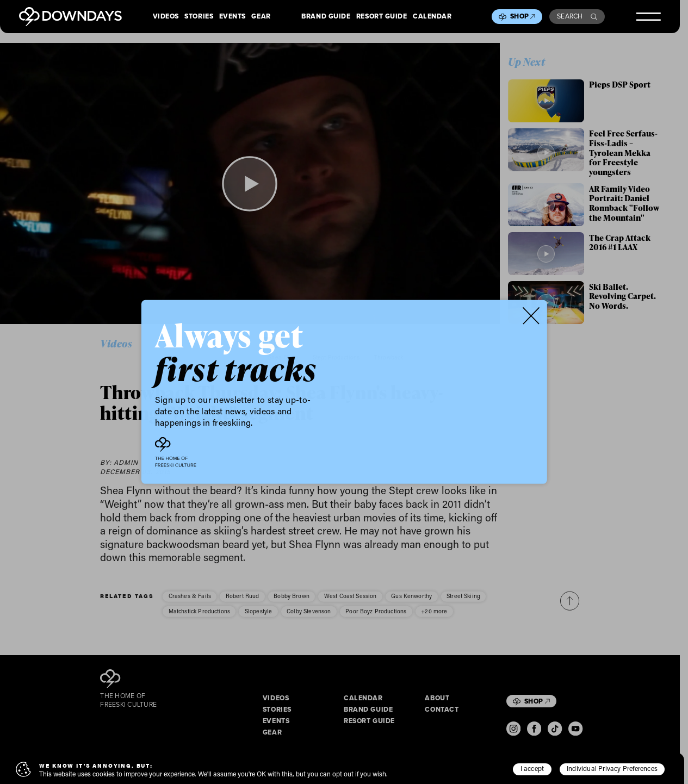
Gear (261, 17)
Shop (523, 16)
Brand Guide (326, 17)
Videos (166, 17)
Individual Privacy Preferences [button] (612, 768)
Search (577, 16)
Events (233, 17)
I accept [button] (532, 768)
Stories (199, 17)
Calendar (432, 17)
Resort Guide (382, 17)
